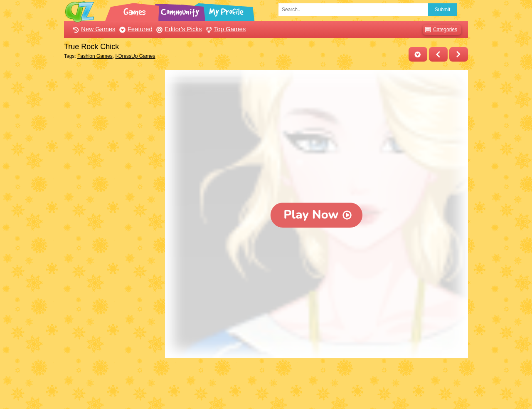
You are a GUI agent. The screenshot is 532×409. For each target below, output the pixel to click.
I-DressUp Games (135, 56)
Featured (135, 29)
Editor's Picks (178, 29)
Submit (442, 10)
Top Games (225, 29)
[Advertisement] (112, 195)
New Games (93, 29)
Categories (440, 30)
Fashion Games (95, 56)
